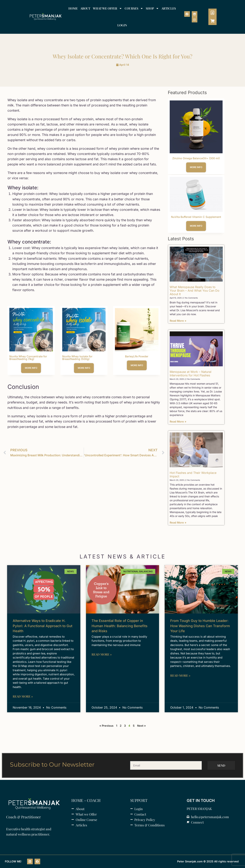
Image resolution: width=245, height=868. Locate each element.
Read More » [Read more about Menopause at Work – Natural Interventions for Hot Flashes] (178, 421)
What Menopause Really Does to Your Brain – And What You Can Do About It (195, 291)
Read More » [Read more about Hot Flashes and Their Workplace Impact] (178, 522)
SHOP (152, 8)
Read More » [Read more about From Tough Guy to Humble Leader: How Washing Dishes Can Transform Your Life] (180, 675)
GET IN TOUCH (201, 801)
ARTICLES (169, 8)
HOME (73, 8)
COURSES (134, 8)
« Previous (106, 726)
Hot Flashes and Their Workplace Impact (193, 475)
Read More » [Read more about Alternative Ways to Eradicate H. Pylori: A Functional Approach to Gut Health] (23, 696)
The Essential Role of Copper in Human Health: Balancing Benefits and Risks (120, 626)
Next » (141, 726)
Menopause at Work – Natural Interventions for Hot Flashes (191, 374)
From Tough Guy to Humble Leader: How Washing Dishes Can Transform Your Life (200, 626)
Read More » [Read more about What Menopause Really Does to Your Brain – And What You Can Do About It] (178, 321)
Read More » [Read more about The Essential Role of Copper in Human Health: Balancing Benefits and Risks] (102, 654)
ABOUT (85, 8)
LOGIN (122, 25)
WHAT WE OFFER (107, 8)
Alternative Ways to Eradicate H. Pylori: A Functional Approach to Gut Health (43, 626)
